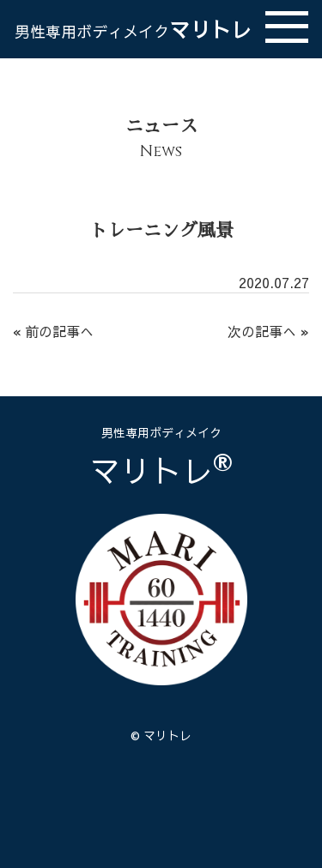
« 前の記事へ (53, 331)
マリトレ (133, 29)
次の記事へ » (268, 331)
